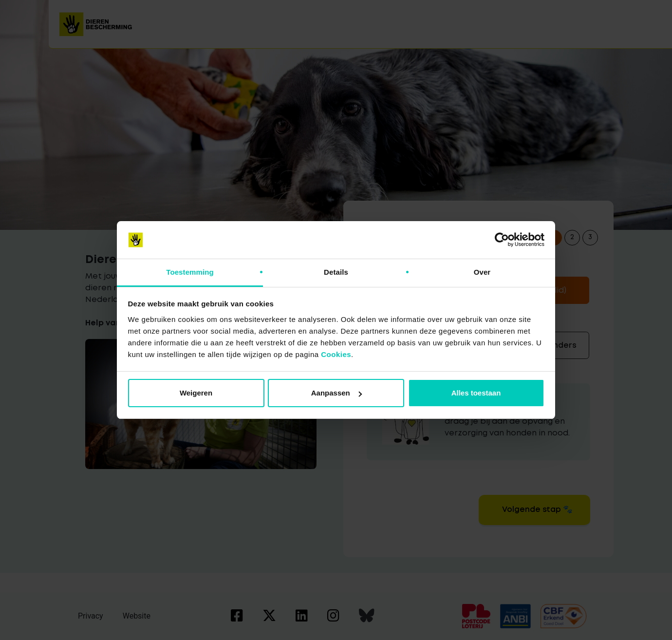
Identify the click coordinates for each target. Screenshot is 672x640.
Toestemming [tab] (190, 272)
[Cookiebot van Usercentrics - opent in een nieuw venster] (502, 240)
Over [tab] (482, 272)
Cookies (336, 354)
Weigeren (196, 393)
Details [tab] (336, 272)
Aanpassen (336, 393)
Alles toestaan (476, 393)
